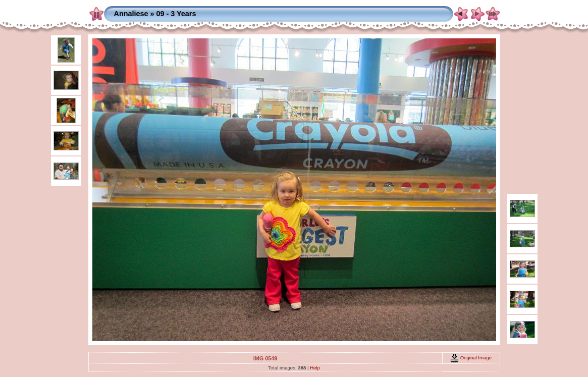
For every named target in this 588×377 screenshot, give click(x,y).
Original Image (471, 358)
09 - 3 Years (176, 14)
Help (315, 368)
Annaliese (131, 14)
